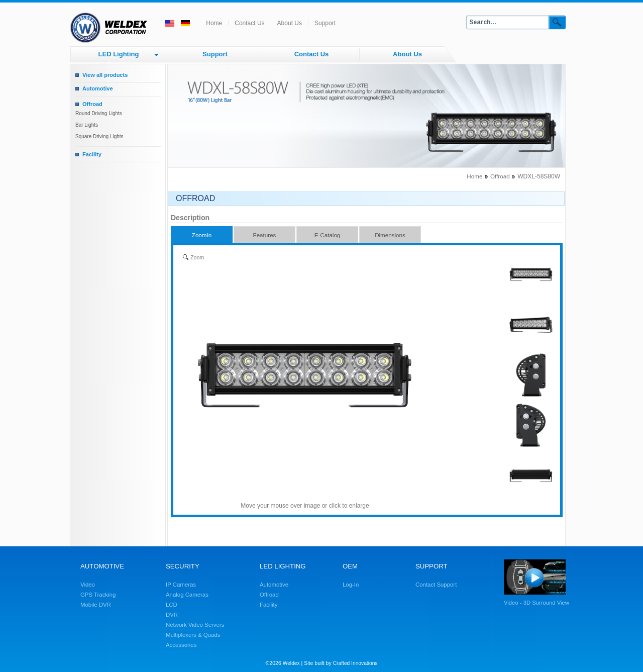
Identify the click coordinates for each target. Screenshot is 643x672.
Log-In (351, 585)
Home (214, 23)
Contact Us (249, 23)
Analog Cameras (187, 595)
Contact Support (436, 585)
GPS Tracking (98, 595)
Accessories (181, 645)
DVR (172, 615)
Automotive (98, 88)
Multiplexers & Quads (193, 635)
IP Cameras (181, 585)
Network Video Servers (195, 625)
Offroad (92, 104)
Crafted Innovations (355, 663)
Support (325, 23)
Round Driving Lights (99, 113)
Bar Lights (87, 125)
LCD (172, 605)
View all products (105, 75)
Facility (92, 154)
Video (88, 585)
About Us (290, 23)
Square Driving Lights (99, 136)
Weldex (291, 663)
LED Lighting (119, 54)
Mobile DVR (96, 605)
